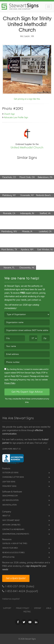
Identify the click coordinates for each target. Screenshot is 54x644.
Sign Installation (9, 505)
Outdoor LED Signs (10, 473)
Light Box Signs (9, 482)
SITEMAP (38, 608)
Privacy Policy (10, 383)
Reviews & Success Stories (13, 553)
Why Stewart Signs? (11, 520)
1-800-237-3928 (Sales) (18, 586)
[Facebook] (18, 622)
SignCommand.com (10, 496)
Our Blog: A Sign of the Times (15, 544)
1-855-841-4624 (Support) (20, 591)
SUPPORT (7, 608)
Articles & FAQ (8, 557)
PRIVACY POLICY (23, 608)
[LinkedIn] (36, 622)
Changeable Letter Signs (13, 477)
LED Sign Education (10, 500)
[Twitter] (24, 622)
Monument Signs (9, 486)
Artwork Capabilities (11, 525)
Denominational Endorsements (16, 534)
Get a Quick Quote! (16, 578)
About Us (6, 516)
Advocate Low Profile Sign (16, 117)
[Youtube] (30, 622)
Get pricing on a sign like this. (27, 99)
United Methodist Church (27, 147)
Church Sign (9, 114)
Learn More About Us (11, 449)
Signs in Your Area (10, 548)
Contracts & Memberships (13, 530)
